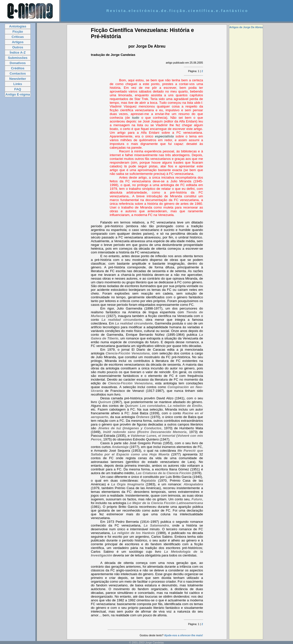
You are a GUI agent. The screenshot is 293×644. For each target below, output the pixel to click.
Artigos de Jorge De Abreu (246, 27)
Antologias (18, 26)
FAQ (18, 89)
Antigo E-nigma (18, 94)
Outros (18, 47)
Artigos (18, 42)
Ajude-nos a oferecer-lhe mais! (184, 635)
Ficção (18, 32)
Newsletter (18, 79)
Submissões (18, 58)
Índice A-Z (18, 53)
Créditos (18, 68)
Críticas (18, 37)
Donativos (18, 63)
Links (18, 84)
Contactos (18, 73)
